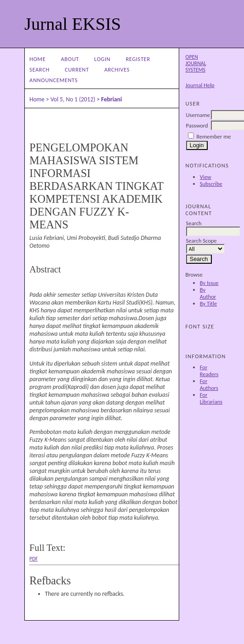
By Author (208, 293)
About (70, 59)
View (206, 177)
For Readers (209, 371)
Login (102, 59)
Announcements (54, 80)
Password (197, 125)
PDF (34, 559)
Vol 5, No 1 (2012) (73, 99)
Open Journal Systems (196, 63)
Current (77, 69)
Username (198, 115)
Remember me (213, 136)
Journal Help (200, 85)
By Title (208, 303)
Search (40, 69)
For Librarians (211, 398)
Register (138, 59)
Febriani (111, 99)
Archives (117, 69)
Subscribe (211, 184)
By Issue (209, 283)
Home (37, 59)
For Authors (209, 384)
